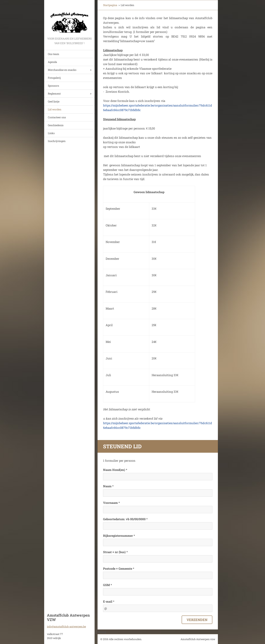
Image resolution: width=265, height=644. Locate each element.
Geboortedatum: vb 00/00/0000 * (125, 519)
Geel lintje (54, 101)
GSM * (107, 585)
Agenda (52, 62)
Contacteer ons (57, 117)
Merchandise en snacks (62, 70)
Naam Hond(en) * (115, 470)
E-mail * (109, 601)
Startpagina (110, 5)
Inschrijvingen (57, 141)
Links (51, 133)
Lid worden (55, 109)
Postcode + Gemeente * (119, 568)
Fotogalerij (54, 78)
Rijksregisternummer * (119, 536)
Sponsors (53, 86)
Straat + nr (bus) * (115, 552)
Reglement (54, 94)
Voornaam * (111, 503)
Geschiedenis (56, 125)
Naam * (108, 486)
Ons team (54, 54)
